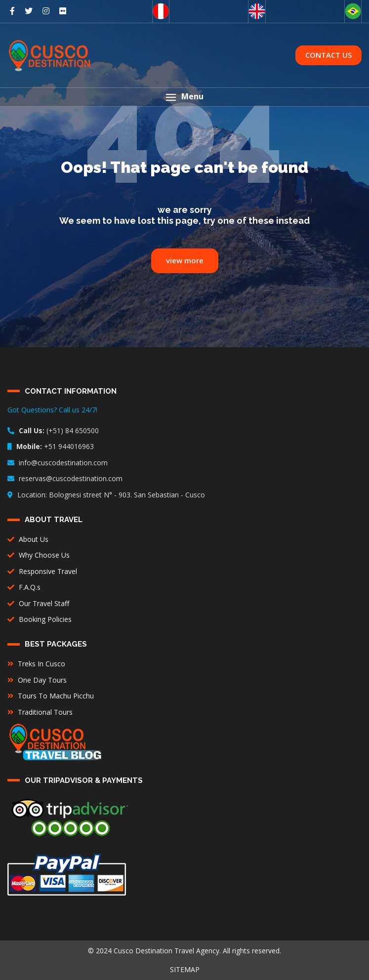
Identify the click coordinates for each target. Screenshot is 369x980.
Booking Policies (40, 619)
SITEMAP (185, 969)
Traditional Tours (40, 712)
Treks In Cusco (36, 664)
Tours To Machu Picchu (51, 696)
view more (185, 260)
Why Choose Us (39, 555)
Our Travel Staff (38, 603)
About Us (28, 539)
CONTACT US (328, 55)
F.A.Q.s (24, 587)
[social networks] (12, 11)
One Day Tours (37, 680)
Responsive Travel (42, 571)
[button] (184, 97)
